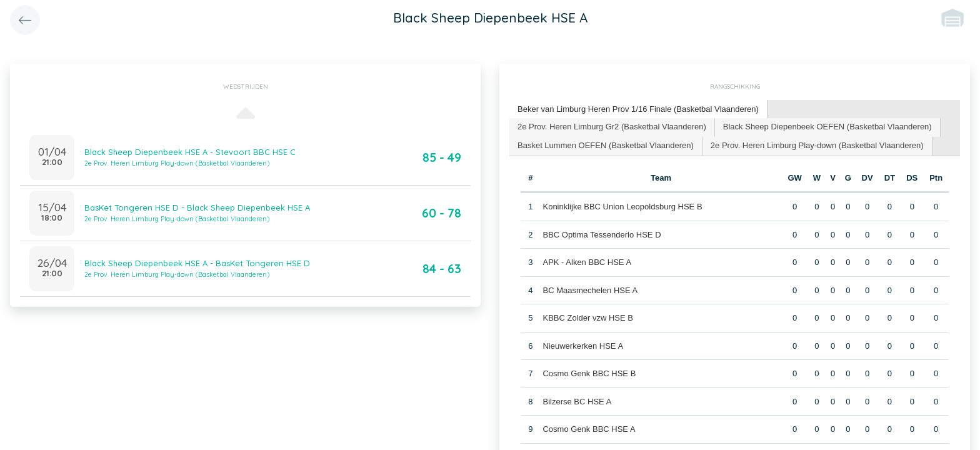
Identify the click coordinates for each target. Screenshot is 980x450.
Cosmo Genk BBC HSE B (589, 373)
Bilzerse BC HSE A (577, 402)
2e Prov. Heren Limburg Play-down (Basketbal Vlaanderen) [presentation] (817, 145)
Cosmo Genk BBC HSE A (589, 429)
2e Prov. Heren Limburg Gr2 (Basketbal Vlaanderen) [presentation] (612, 127)
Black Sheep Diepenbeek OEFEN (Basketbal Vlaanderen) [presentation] (827, 127)
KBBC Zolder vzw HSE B (588, 318)
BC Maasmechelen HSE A (590, 290)
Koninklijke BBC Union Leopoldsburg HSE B (622, 207)
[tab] (638, 110)
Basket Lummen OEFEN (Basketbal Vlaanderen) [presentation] (606, 145)
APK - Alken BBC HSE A (587, 262)
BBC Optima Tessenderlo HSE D (602, 235)
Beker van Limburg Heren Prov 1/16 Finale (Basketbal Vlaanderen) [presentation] (638, 109)
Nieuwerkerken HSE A (583, 346)
